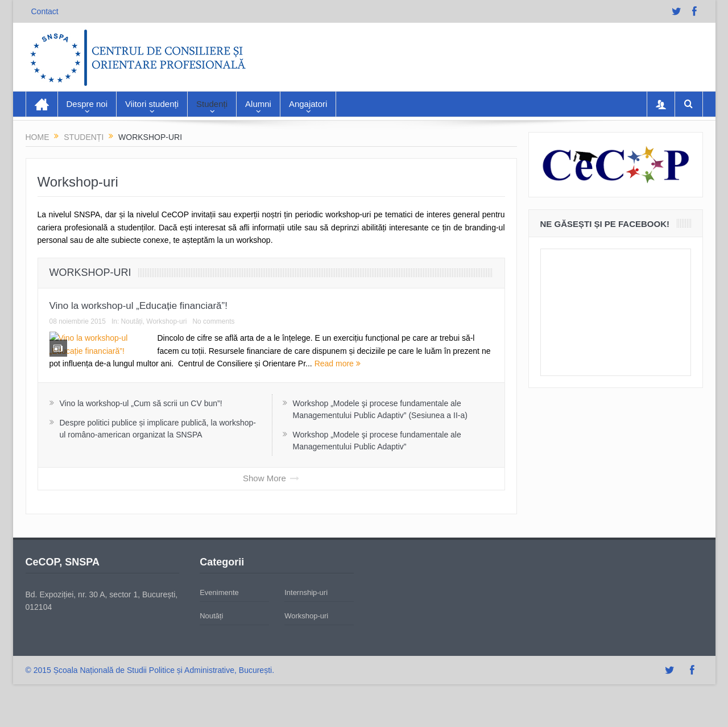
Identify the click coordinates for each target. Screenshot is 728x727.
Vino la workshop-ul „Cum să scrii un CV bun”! (141, 429)
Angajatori (308, 104)
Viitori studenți (152, 104)
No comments (213, 321)
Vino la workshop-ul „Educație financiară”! (138, 306)
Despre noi (87, 104)
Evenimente (219, 618)
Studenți (212, 104)
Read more (446, 363)
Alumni (258, 104)
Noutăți (132, 321)
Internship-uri (306, 618)
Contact (45, 11)
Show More (271, 504)
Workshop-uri (90, 272)
